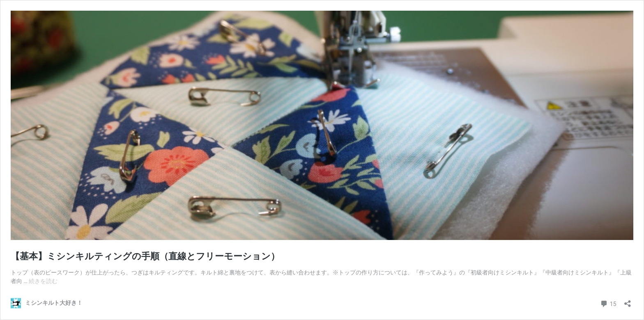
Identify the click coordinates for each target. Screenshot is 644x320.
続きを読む (43, 281)
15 (608, 303)
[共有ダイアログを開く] (628, 301)
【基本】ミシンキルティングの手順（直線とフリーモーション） (145, 256)
